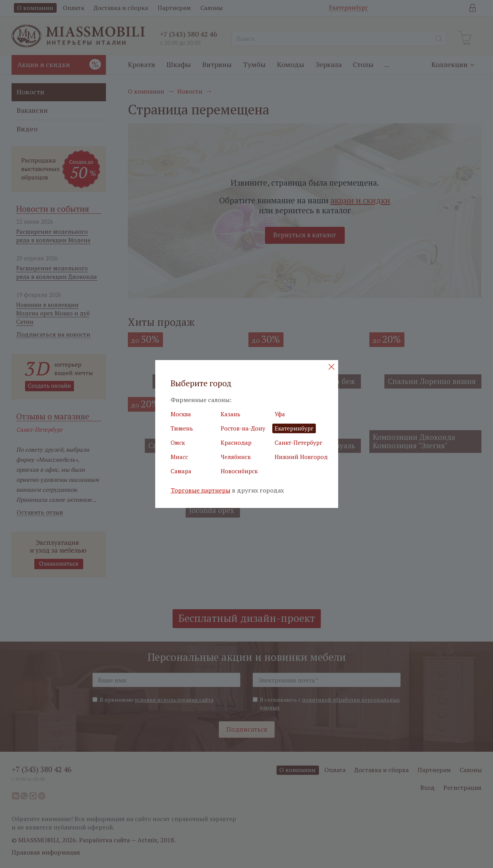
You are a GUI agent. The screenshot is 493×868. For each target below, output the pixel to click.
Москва (181, 414)
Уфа (280, 414)
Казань (231, 414)
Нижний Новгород (301, 457)
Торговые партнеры (200, 490)
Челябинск (236, 457)
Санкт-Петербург (298, 442)
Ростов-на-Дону (243, 428)
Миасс (179, 457)
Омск (178, 442)
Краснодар (236, 442)
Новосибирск (239, 471)
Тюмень (182, 428)
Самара (181, 471)
